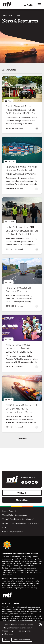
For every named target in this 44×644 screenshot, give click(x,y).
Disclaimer (27, 519)
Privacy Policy (8, 511)
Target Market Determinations (15, 515)
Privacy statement (22, 640)
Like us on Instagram (26, 482)
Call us (28, 5)
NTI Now (22, 493)
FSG (4, 528)
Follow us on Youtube (33, 482)
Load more (22, 438)
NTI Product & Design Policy (14, 523)
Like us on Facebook (23, 482)
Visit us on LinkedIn (36, 482)
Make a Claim (22, 500)
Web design (13, 532)
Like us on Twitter (30, 482)
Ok (6, 640)
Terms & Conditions (11, 519)
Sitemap (33, 523)
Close (40, 625)
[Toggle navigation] (39, 5)
